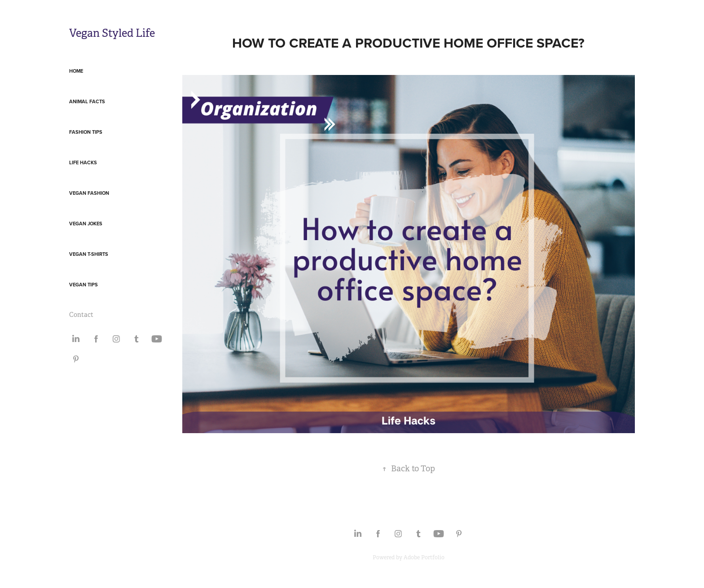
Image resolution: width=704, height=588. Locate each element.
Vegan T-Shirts (89, 254)
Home (76, 71)
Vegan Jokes (86, 224)
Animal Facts (87, 101)
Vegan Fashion (89, 193)
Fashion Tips (86, 132)
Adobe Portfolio (424, 557)
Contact (81, 315)
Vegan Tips (84, 285)
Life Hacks (83, 162)
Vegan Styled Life (112, 33)
